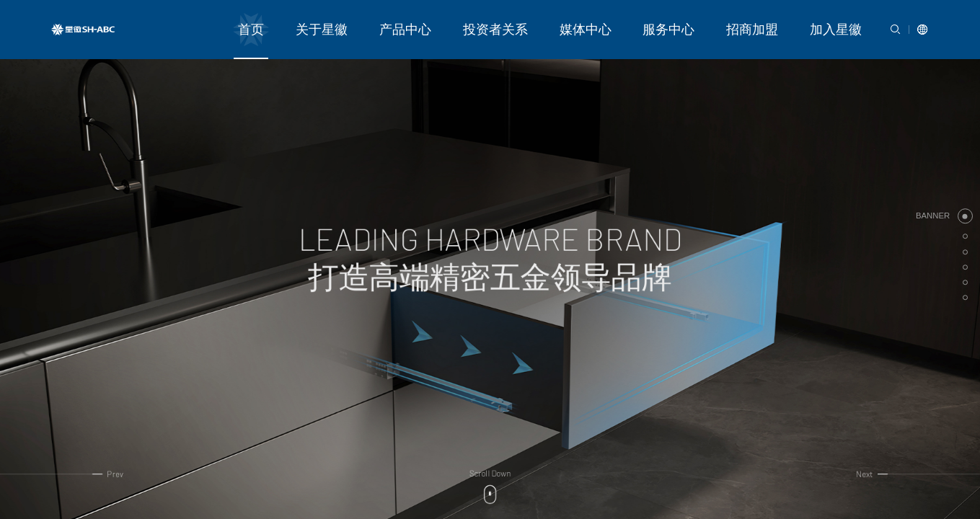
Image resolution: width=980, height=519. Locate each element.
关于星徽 (436, 21)
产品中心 (502, 21)
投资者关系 (574, 21)
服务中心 (711, 21)
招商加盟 (778, 21)
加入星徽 (844, 21)
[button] (962, 216)
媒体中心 (645, 21)
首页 (379, 21)
